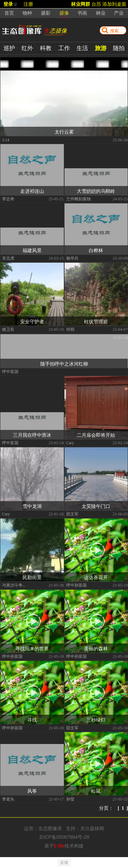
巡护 (9, 48)
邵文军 (72, 514)
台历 (96, 4)
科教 (46, 48)
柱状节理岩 (96, 321)
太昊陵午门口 (96, 506)
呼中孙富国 (76, 585)
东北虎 (8, 258)
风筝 (32, 791)
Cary (70, 443)
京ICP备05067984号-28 (64, 837)
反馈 (64, 863)
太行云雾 (64, 131)
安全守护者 (32, 321)
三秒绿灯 (96, 719)
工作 (64, 48)
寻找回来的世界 (32, 648)
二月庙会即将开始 (96, 435)
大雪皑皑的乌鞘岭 (96, 191)
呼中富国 (10, 371)
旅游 (101, 48)
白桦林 (96, 250)
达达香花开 (96, 577)
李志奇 (8, 199)
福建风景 (32, 250)
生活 (82, 48)
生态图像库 (50, 828)
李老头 (8, 799)
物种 (27, 13)
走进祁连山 (32, 191)
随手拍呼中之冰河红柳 (64, 363)
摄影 (46, 13)
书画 (82, 13)
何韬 (70, 329)
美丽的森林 (96, 648)
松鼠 (96, 791)
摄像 (64, 13)
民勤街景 (32, 577)
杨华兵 (72, 258)
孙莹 (70, 799)
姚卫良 (8, 329)
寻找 (32, 719)
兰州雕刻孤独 (79, 199)
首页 (9, 13)
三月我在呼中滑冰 (32, 435)
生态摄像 (55, 31)
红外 (27, 48)
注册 (28, 4)
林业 (101, 13)
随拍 (119, 48)
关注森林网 (92, 828)
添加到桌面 (114, 4)
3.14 (6, 140)
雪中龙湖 (32, 506)
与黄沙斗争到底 (15, 585)
